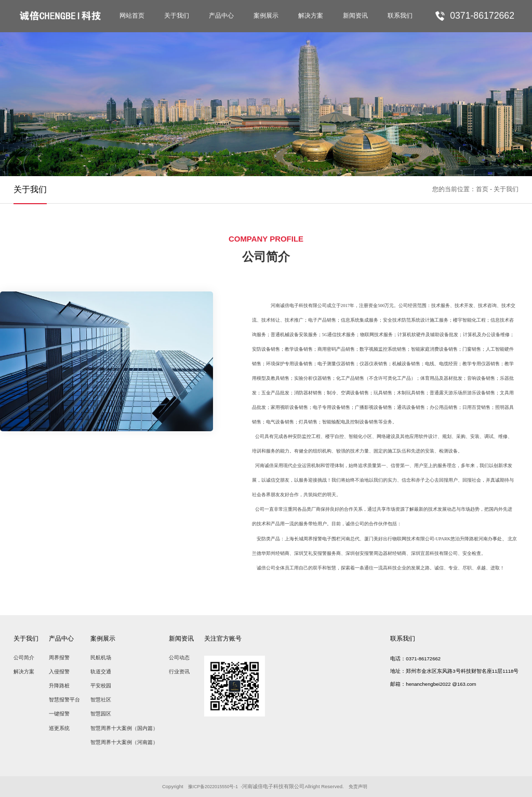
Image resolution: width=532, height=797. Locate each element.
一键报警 (59, 714)
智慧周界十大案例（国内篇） (124, 728)
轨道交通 (101, 672)
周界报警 (59, 657)
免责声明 (363, 786)
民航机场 (101, 657)
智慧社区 (101, 700)
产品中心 (221, 16)
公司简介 (24, 657)
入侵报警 (59, 672)
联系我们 (400, 16)
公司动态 (179, 657)
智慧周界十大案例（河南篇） (124, 742)
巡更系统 (59, 728)
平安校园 (101, 686)
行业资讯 (179, 672)
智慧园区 (101, 714)
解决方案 (311, 16)
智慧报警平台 (64, 700)
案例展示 (266, 16)
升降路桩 (59, 686)
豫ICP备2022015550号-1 (215, 786)
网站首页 (132, 16)
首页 (482, 189)
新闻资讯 (355, 16)
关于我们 (177, 16)
